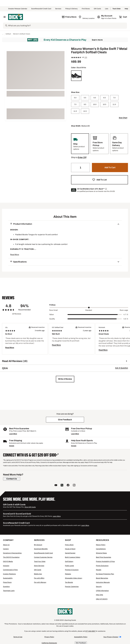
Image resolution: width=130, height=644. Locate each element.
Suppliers (6, 587)
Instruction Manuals (103, 582)
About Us (6, 545)
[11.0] (114, 104)
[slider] (89, 308)
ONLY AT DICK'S (102, 599)
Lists (107, 9)
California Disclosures (49, 643)
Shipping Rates (101, 553)
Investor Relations (9, 574)
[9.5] (85, 104)
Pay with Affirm (39, 578)
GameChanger (70, 553)
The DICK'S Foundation (11, 557)
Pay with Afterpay (40, 582)
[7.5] (75, 104)
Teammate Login (9, 591)
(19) (86, 57)
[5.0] (75, 98)
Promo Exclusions (102, 566)
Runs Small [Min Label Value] (53, 310)
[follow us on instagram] (74, 485)
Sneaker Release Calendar (18, 9)
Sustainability (8, 578)
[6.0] (95, 98)
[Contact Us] (12, 479)
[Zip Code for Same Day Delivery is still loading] (87, 17)
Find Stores (86, 9)
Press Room (7, 582)
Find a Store (69, 545)
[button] (82, 157)
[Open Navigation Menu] (5, 17)
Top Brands (69, 582)
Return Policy (101, 545)
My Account (38, 545)
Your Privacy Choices (111, 637)
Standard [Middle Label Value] (89, 310)
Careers (6, 549)
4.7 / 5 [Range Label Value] (126, 315)
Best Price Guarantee (104, 557)
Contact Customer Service (43, 557)
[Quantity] (80, 168)
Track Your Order (40, 561)
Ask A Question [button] (122, 368)
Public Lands (69, 566)
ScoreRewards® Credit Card (41, 9)
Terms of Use (18, 637)
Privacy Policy (49, 637)
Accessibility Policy (81, 637)
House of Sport (70, 549)
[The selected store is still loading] (69, 17)
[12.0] (85, 111)
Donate (74, 446)
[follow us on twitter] (62, 485)
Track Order (117, 9)
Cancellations (101, 549)
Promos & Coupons (72, 570)
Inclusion (6, 566)
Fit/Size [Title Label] (52, 305)
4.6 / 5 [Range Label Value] (126, 319)
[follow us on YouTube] (56, 485)
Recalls (99, 570)
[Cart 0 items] (123, 17)
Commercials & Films (10, 570)
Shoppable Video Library (74, 578)
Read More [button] (15, 255)
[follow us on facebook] (68, 485)
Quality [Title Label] (52, 319)
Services (58, 9)
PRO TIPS (99, 595)
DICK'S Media (8, 561)
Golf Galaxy (69, 561)
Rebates (68, 574)
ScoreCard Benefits (41, 549)
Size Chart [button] (123, 118)
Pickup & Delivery (72, 9)
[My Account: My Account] (107, 17)
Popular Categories (72, 587)
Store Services (39, 566)
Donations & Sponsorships (12, 553)
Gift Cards (97, 9)
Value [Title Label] (51, 314)
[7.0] (114, 98)
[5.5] (85, 98)
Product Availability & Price (105, 561)
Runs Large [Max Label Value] (124, 310)
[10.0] (95, 104)
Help (126, 9)
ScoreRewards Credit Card (43, 553)
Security (99, 587)
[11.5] (75, 111)
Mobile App (38, 574)
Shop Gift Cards (30, 507)
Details (12, 446)
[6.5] (105, 98)
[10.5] (105, 104)
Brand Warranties (102, 578)
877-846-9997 (91, 631)
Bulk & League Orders (73, 557)
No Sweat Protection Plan (105, 574)
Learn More (97, 40)
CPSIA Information (102, 591)
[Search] (67, 26)
